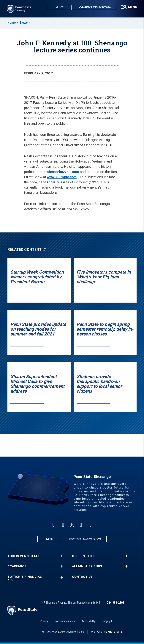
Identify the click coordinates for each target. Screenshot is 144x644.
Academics (17, 566)
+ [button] (62, 556)
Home (12, 23)
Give (60, 7)
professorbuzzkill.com (61, 172)
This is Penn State (24, 556)
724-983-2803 (115, 603)
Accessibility (88, 621)
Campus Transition (95, 7)
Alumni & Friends (87, 566)
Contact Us (82, 577)
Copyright (107, 621)
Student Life (83, 556)
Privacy (44, 621)
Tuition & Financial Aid (25, 579)
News (24, 23)
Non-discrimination (65, 621)
